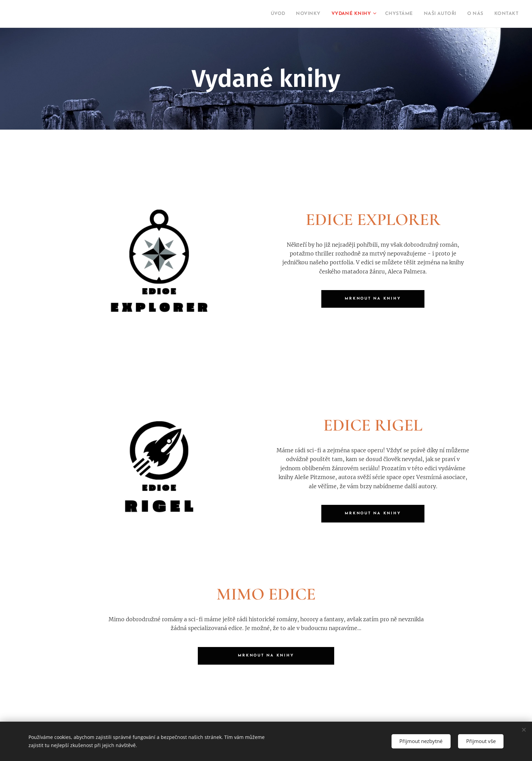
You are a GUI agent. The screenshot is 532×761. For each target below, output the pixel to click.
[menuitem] (252, 14)
